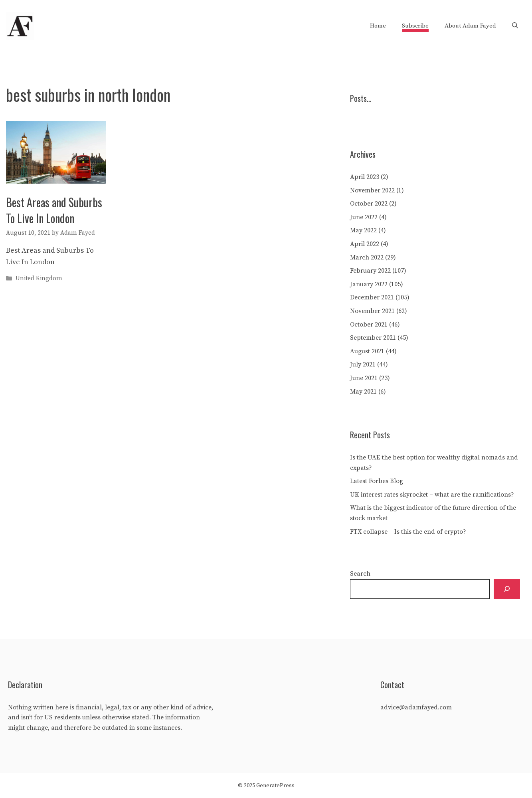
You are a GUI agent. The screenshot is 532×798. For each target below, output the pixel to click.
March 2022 (367, 257)
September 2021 (373, 338)
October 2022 (369, 204)
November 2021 (372, 311)
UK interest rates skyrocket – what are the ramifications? (432, 495)
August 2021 (367, 351)
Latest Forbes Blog (377, 481)
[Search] (507, 589)
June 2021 (364, 378)
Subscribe (415, 26)
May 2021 (363, 392)
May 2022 (363, 230)
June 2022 (364, 217)
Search (360, 574)
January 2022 (369, 284)
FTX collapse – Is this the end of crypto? (408, 532)
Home (378, 26)
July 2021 (363, 364)
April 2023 (365, 177)
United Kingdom (39, 279)
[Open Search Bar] (515, 26)
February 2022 (370, 271)
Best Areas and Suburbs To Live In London (54, 210)
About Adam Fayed (470, 26)
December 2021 (372, 297)
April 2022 (365, 244)
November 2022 (372, 190)
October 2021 (369, 325)
